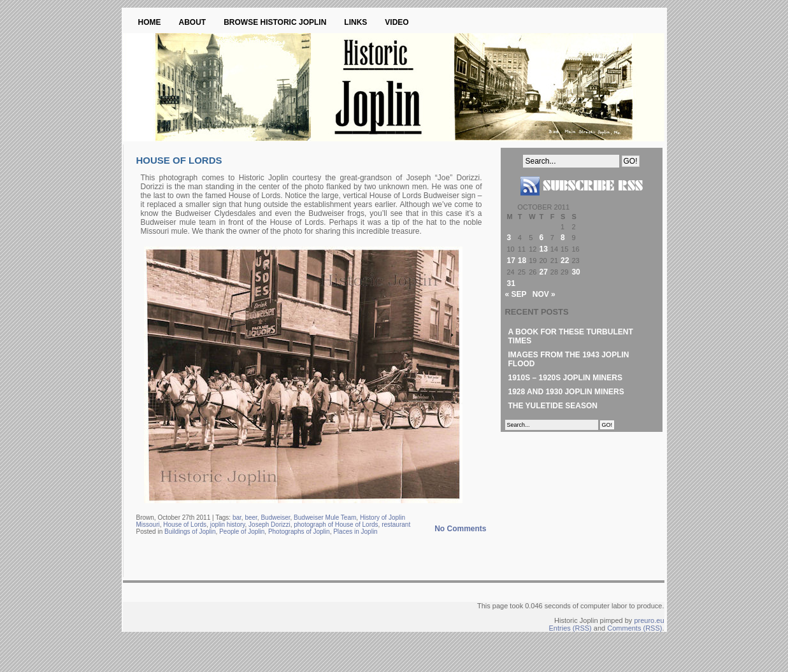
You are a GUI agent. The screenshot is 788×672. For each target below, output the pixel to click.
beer (251, 518)
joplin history (228, 525)
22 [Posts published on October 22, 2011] (565, 261)
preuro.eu (649, 620)
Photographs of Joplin (299, 532)
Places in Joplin (355, 532)
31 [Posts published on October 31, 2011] (511, 283)
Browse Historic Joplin (275, 22)
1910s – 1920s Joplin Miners (565, 378)
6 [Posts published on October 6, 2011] (541, 238)
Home (150, 22)
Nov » (544, 294)
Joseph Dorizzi (269, 525)
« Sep (516, 294)
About (193, 22)
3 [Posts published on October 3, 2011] (509, 238)
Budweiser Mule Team (325, 518)
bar (237, 518)
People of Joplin (242, 532)
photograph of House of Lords (336, 525)
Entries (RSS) (570, 628)
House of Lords (179, 160)
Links (355, 22)
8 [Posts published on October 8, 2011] (563, 238)
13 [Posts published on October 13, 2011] (543, 249)
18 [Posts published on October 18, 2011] (522, 261)
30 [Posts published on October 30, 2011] (576, 272)
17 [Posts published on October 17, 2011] (511, 261)
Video (397, 22)
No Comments (460, 529)
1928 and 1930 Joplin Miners (566, 392)
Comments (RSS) (634, 628)
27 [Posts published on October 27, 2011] (543, 272)
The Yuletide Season (553, 406)
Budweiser (275, 518)
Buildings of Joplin (190, 532)
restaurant (396, 525)
